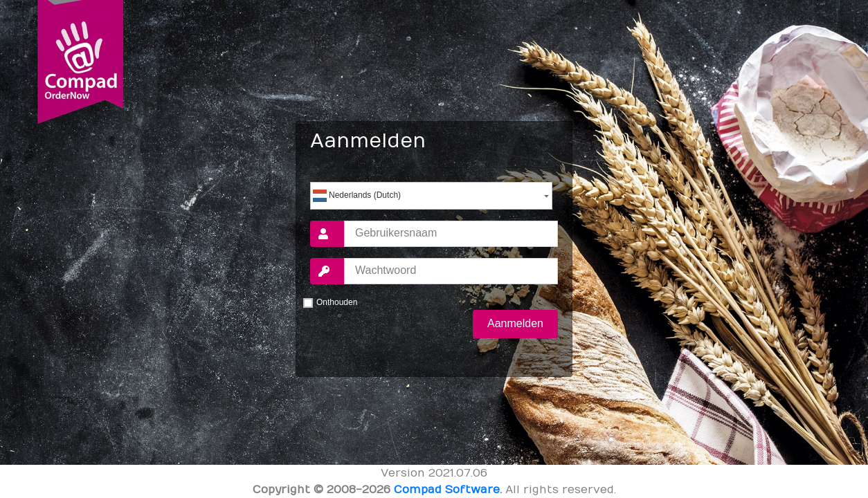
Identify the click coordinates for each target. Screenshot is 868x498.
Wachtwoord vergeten (434, 366)
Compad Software (447, 490)
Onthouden (337, 302)
